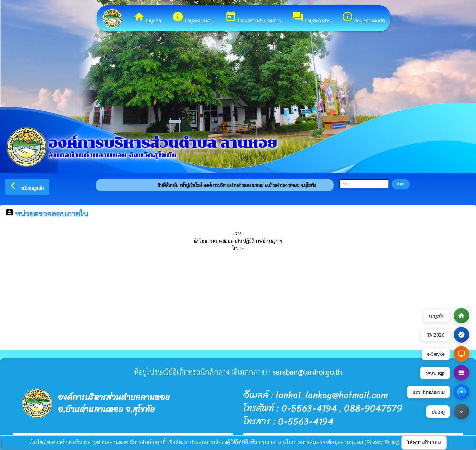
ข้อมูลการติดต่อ (363, 18)
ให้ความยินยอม (424, 442)
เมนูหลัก (147, 18)
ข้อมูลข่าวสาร (311, 18)
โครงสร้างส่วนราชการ (253, 18)
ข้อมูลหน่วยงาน (193, 18)
